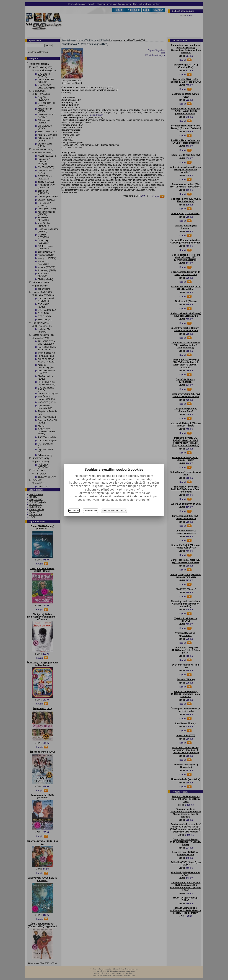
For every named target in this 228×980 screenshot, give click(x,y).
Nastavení (74, 511)
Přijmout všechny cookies (114, 511)
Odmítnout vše (90, 511)
